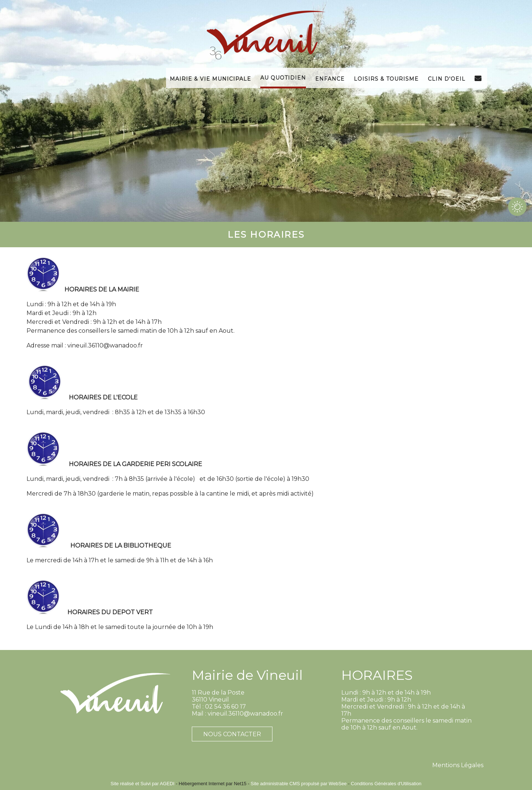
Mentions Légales (458, 765)
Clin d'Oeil (447, 78)
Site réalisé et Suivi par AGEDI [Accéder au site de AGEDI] (142, 784)
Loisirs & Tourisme (386, 78)
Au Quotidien (283, 77)
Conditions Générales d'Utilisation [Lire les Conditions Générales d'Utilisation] (386, 784)
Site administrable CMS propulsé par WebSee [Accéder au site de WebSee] (299, 784)
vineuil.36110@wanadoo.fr (105, 345)
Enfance (330, 78)
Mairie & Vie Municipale (210, 78)
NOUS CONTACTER (232, 734)
